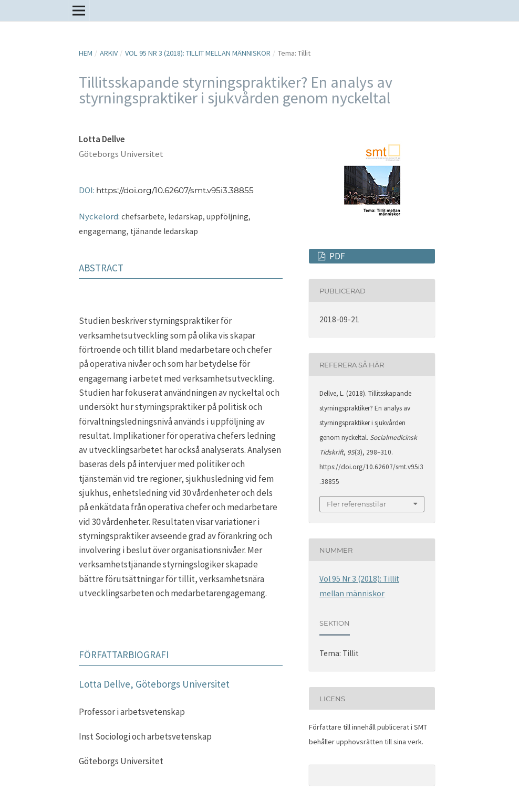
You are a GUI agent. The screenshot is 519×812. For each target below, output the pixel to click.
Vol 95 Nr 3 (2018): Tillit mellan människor (198, 53)
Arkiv (109, 53)
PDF (336, 256)
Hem (86, 53)
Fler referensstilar (356, 504)
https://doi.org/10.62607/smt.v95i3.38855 (175, 190)
